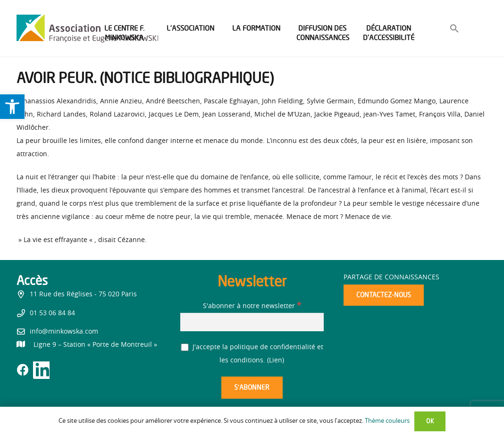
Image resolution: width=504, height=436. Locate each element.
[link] (12, 107)
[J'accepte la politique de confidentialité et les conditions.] (185, 348)
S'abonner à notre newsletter (252, 306)
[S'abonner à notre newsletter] (252, 322)
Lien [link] (276, 361)
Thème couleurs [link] (387, 421)
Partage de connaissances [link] (391, 277)
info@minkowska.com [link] (64, 332)
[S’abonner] (252, 388)
